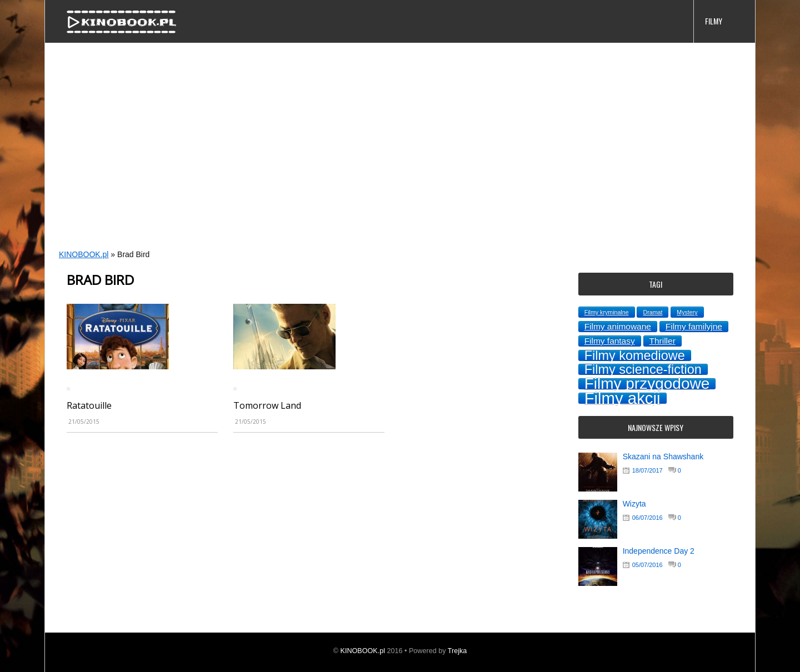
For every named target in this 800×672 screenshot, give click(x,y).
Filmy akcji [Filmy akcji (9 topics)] (622, 398)
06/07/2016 (647, 518)
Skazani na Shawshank (663, 457)
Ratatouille (89, 405)
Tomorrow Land (267, 405)
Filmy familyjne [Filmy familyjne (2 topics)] (694, 326)
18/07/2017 (647, 470)
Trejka (457, 651)
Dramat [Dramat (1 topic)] (652, 312)
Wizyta (634, 504)
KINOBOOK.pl (84, 254)
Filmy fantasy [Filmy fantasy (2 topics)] (610, 341)
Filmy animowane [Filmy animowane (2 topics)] (618, 326)
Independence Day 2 (659, 551)
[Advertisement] (378, 159)
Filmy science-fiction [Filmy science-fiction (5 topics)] (643, 369)
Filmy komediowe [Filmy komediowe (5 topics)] (635, 355)
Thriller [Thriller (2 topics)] (662, 341)
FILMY (714, 21)
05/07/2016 (647, 565)
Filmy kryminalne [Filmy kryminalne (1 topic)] (607, 312)
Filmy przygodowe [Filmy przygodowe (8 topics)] (647, 384)
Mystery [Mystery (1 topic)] (687, 312)
